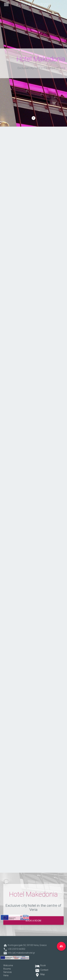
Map (43, 974)
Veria (6, 975)
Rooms (7, 969)
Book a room (33, 921)
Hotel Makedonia (33, 4)
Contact (44, 970)
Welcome (8, 965)
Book (43, 965)
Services (8, 972)
